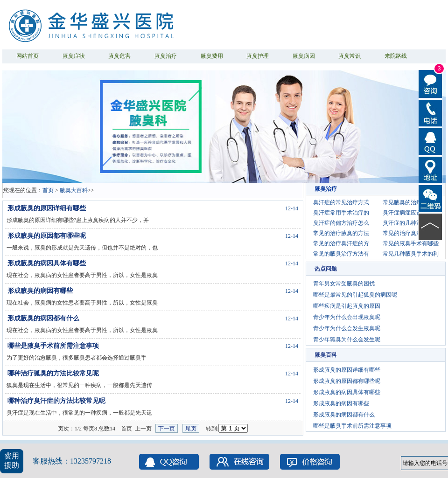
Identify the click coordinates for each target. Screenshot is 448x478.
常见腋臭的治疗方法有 (411, 202)
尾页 (191, 429)
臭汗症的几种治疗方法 (411, 223)
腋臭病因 (304, 56)
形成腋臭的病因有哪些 (40, 291)
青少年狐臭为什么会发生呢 (347, 339)
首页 (48, 190)
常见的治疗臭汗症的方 (341, 243)
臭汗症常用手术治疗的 (341, 213)
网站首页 (28, 56)
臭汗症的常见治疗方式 (341, 202)
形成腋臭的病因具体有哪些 (47, 263)
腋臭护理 (258, 56)
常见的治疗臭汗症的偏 (411, 233)
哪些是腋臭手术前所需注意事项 (53, 346)
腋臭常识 (350, 56)
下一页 (167, 429)
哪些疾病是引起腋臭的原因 (347, 306)
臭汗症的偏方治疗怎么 (341, 223)
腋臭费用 (212, 56)
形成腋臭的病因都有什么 (43, 318)
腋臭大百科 (74, 190)
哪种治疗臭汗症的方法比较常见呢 (56, 401)
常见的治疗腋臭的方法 (341, 233)
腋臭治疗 (166, 56)
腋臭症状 (74, 56)
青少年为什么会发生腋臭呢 (347, 328)
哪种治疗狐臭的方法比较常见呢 (53, 373)
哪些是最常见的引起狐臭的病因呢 (355, 295)
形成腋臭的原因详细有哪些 (47, 208)
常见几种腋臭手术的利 (411, 254)
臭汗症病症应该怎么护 (411, 213)
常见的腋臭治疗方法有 (341, 254)
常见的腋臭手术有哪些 (411, 243)
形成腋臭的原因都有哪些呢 (47, 236)
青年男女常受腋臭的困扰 (344, 284)
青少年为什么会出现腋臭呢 (347, 317)
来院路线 (396, 56)
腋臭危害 (119, 56)
